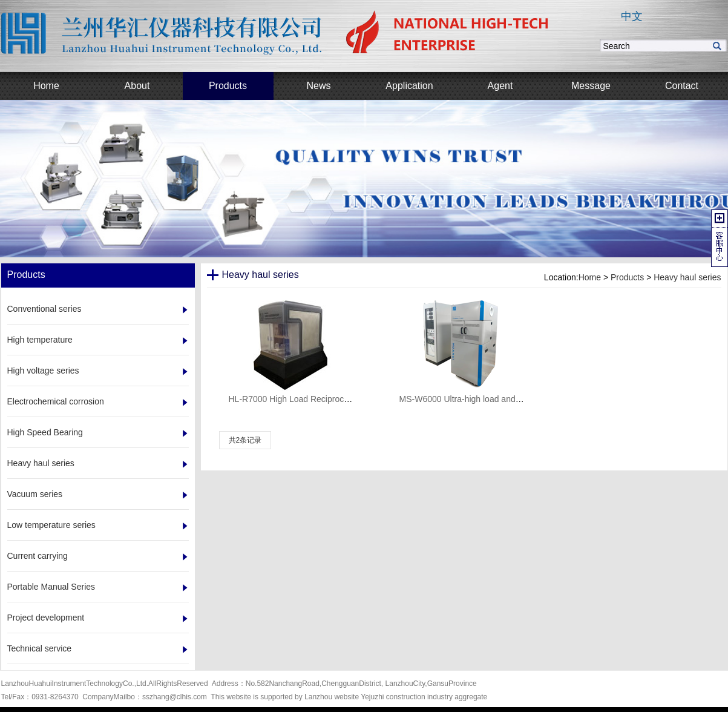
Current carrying (38, 556)
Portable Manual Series (51, 587)
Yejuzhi (372, 697)
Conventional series (44, 309)
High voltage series (43, 371)
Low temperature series (51, 525)
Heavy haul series (41, 463)
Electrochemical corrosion (56, 401)
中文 (632, 16)
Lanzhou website (332, 697)
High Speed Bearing (45, 432)
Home (590, 277)
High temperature (40, 340)
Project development (46, 618)
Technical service (40, 648)
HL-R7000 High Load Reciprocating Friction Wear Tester (335, 399)
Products (627, 277)
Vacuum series (35, 494)
